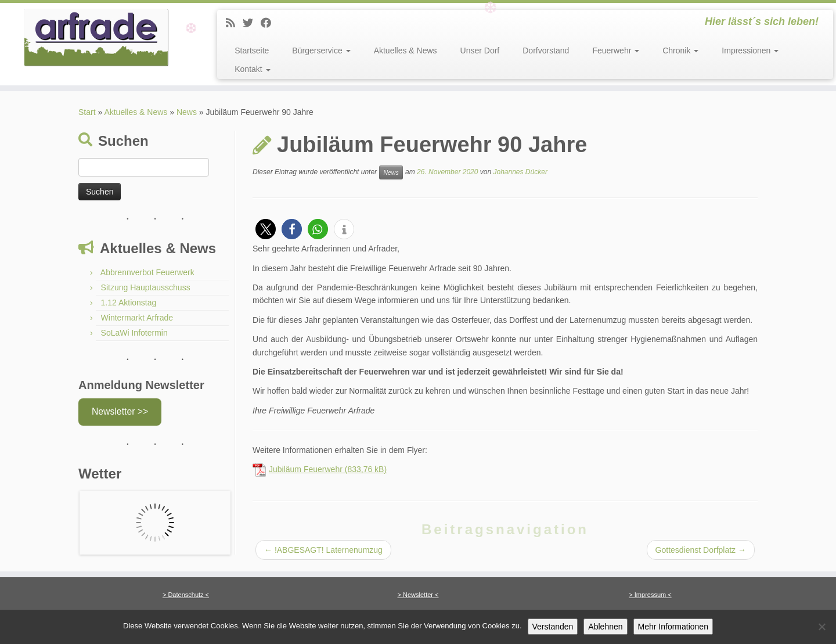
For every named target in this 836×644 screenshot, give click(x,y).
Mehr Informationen (673, 627)
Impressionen (750, 51)
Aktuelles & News (406, 51)
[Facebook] (270, 23)
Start (87, 112)
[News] (234, 23)
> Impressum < (650, 595)
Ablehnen (605, 627)
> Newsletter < (418, 595)
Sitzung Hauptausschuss (146, 287)
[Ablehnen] (821, 627)
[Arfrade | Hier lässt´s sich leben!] (96, 38)
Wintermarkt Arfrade (137, 318)
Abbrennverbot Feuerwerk (147, 272)
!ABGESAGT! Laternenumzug (323, 550)
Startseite (252, 51)
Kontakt (252, 69)
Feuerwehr (616, 51)
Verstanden (553, 627)
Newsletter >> (120, 411)
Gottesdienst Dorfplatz (701, 550)
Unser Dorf (480, 51)
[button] (266, 229)
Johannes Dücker (520, 172)
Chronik (680, 51)
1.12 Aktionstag (129, 303)
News (391, 172)
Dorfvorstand (546, 51)
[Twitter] (252, 23)
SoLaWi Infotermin (134, 333)
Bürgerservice (321, 51)
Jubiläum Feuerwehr (306, 469)
